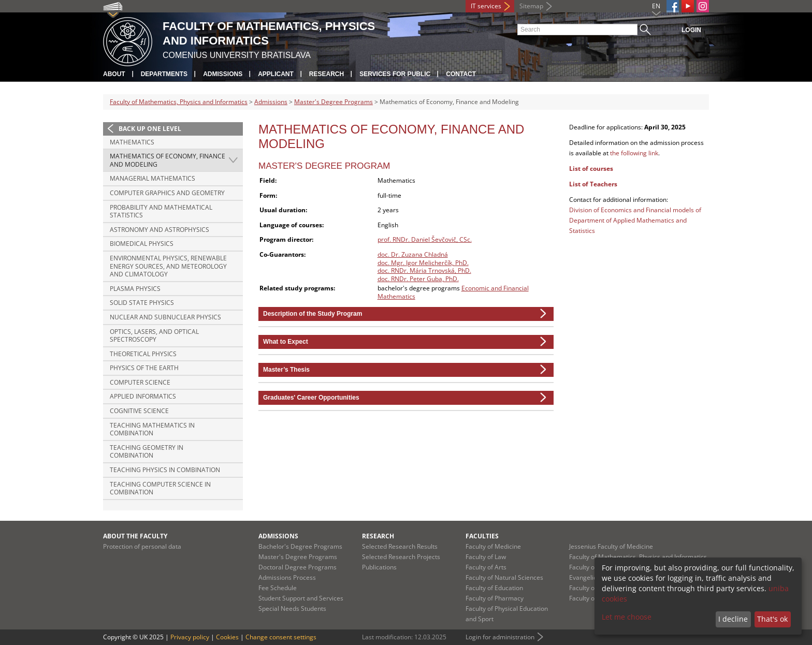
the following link (634, 153)
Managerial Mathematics (153, 178)
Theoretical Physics (143, 354)
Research (327, 74)
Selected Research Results (400, 546)
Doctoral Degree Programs (298, 567)
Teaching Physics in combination (165, 470)
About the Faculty (135, 536)
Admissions (223, 74)
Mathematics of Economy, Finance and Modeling (168, 160)
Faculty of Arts (486, 567)
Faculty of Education (494, 588)
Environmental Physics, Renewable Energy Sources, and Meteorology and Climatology (168, 266)
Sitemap (531, 6)
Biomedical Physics (142, 244)
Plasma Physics (135, 289)
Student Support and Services (301, 598)
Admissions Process (287, 577)
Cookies (227, 637)
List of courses (591, 168)
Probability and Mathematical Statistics (161, 211)
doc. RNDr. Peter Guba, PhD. (418, 279)
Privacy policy (190, 637)
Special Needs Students (292, 609)
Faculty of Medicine (493, 546)
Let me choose (627, 617)
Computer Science (140, 382)
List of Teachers (593, 184)
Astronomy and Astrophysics (160, 230)
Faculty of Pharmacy (495, 598)
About (114, 74)
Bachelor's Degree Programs (300, 546)
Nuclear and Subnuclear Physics (165, 317)
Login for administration (500, 637)
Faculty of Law (486, 557)
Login (691, 30)
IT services (486, 6)
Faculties (482, 536)
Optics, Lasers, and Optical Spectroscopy (154, 336)
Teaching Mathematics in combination (152, 429)
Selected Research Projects (401, 557)
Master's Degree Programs (334, 102)
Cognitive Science (139, 411)
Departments (164, 74)
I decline (733, 619)
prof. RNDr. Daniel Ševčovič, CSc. (425, 239)
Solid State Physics (142, 303)
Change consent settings (281, 637)
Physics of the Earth (144, 368)
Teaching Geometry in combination (147, 452)
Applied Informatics (143, 396)
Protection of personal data (142, 546)
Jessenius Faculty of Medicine (611, 546)
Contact (461, 74)
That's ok (772, 619)
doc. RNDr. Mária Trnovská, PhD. (424, 270)
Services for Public (395, 74)
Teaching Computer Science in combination (160, 488)
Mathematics (132, 142)
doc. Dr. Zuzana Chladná (413, 254)
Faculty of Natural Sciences (504, 577)
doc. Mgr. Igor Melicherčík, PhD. (423, 263)
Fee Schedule (278, 588)
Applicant (276, 74)
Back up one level (150, 129)
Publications (379, 567)
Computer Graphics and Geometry (167, 193)
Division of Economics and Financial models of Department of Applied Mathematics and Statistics (635, 220)
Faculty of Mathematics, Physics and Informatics (179, 102)
